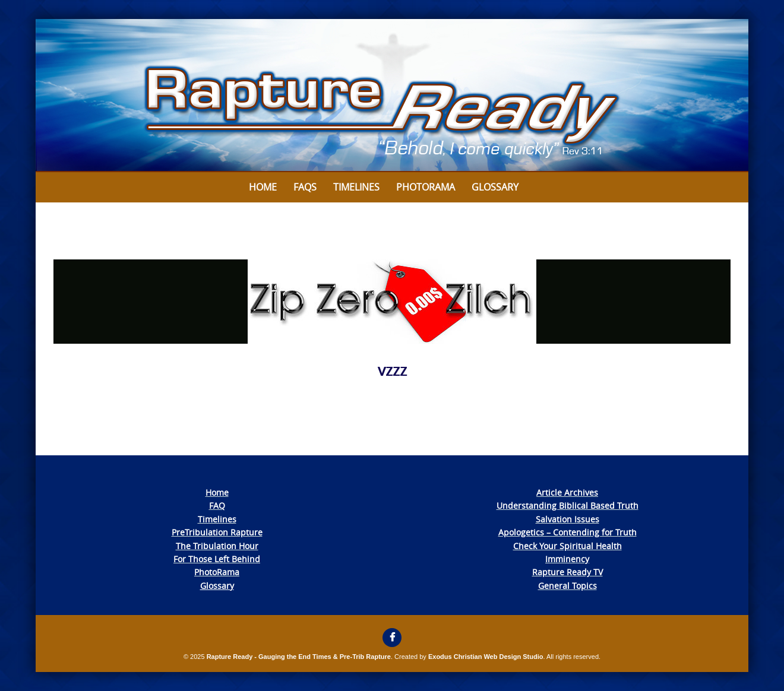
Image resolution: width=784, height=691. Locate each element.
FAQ (217, 505)
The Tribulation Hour (217, 546)
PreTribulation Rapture (217, 532)
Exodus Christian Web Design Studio (486, 657)
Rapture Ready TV (568, 572)
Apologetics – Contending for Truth (568, 532)
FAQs (305, 187)
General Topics (568, 586)
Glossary (495, 187)
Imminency (567, 559)
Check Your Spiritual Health (568, 546)
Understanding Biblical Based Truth (568, 505)
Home (263, 187)
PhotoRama (217, 572)
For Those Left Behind (217, 559)
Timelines (356, 187)
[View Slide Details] (392, 96)
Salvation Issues (568, 519)
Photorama (426, 187)
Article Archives (567, 492)
